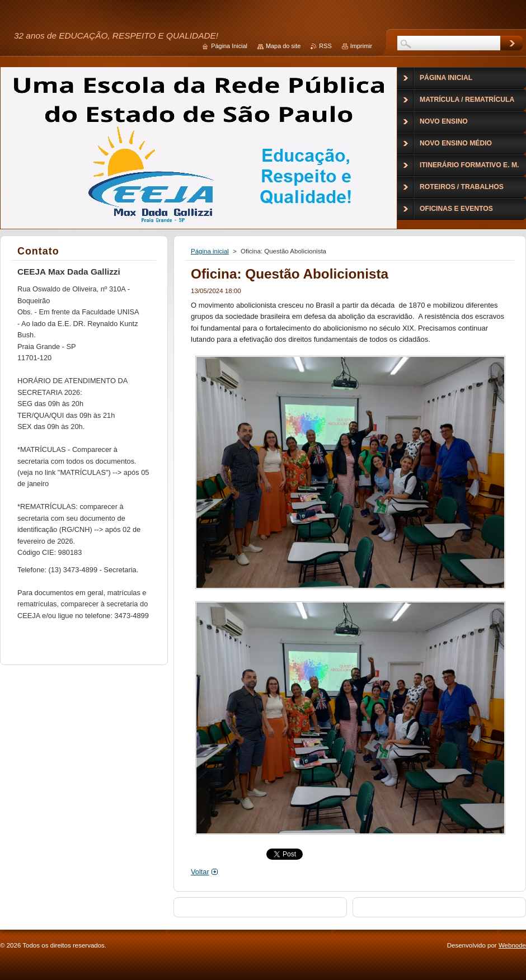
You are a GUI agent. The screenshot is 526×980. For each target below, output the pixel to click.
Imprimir (361, 46)
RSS (325, 46)
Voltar (200, 872)
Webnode (512, 945)
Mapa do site (283, 46)
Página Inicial (229, 46)
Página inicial (210, 251)
